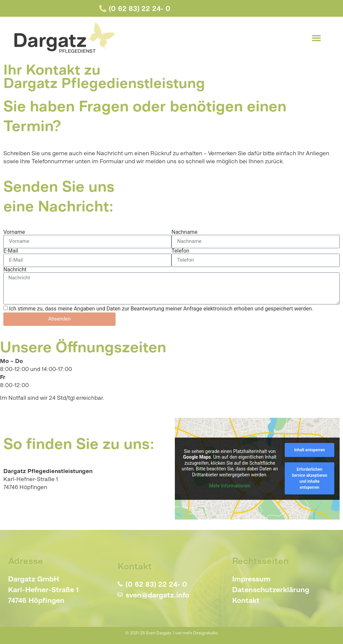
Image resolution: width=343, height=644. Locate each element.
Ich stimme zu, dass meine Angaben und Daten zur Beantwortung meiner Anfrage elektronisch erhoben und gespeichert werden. (161, 309)
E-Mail (11, 251)
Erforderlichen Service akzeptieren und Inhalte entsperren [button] (310, 478)
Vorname (14, 232)
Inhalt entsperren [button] (310, 450)
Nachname (184, 232)
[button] (317, 38)
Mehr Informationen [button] (230, 486)
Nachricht (15, 270)
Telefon (180, 251)
